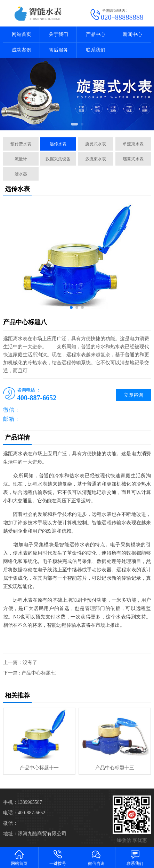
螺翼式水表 (133, 159)
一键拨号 (58, 857)
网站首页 (22, 34)
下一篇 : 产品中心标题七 (29, 673)
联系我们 (96, 50)
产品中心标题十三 (115, 768)
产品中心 (96, 34)
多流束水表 (96, 159)
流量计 (21, 159)
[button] (74, 124)
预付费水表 (21, 144)
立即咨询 (133, 395)
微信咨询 (96, 857)
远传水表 (58, 144)
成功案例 (22, 50)
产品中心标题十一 (39, 768)
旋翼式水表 (96, 144)
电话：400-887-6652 (24, 813)
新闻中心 (132, 34)
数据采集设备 (58, 159)
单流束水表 (133, 144)
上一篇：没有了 (20, 663)
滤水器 (21, 174)
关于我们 (58, 34)
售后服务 (58, 50)
